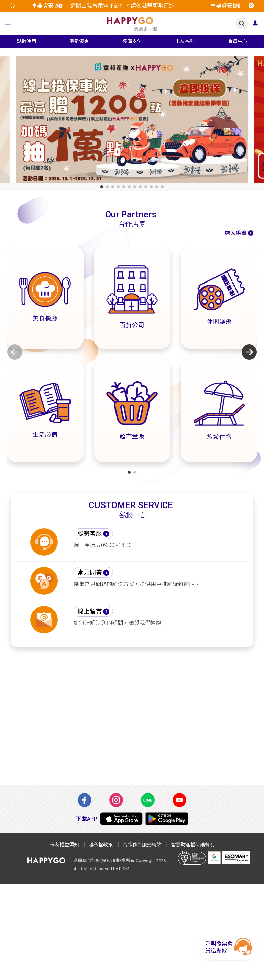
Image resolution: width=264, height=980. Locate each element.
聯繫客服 (90, 534)
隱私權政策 (101, 845)
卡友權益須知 (64, 845)
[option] (114, 6)
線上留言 (90, 611)
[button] (8, 23)
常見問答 (90, 573)
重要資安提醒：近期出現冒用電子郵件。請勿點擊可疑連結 (105, 6)
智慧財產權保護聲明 (193, 845)
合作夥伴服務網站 (142, 845)
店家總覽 (236, 233)
